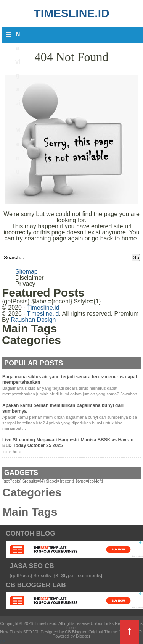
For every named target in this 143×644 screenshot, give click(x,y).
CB (3, 642)
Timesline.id (71, 13)
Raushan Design (33, 320)
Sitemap (27, 272)
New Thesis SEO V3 (19, 632)
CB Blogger (76, 632)
